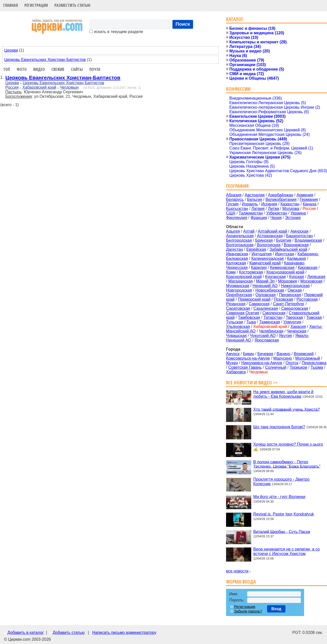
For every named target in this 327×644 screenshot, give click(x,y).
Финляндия (237, 218)
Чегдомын (69, 87)
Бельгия (255, 200)
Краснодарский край (285, 272)
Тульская (234, 322)
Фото (22, 69)
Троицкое (299, 367)
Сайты (77, 69)
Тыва (251, 322)
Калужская (236, 263)
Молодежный (308, 358)
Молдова (291, 209)
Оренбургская (239, 295)
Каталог (235, 19)
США (231, 213)
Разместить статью (72, 5)
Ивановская (237, 254)
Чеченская (297, 331)
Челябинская (271, 331)
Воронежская (296, 245)
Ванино (283, 354)
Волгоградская (240, 245)
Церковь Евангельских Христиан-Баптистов (63, 78)
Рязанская (236, 304)
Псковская (284, 299)
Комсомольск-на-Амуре (248, 358)
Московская (311, 281)
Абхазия (234, 195)
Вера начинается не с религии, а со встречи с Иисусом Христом (286, 551)
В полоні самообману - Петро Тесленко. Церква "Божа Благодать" (287, 464)
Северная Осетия (243, 313)
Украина (298, 213)
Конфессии (238, 89)
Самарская (259, 304)
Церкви (11, 50)
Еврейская (256, 249)
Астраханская (270, 236)
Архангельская (240, 236)
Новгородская (239, 290)
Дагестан (234, 249)
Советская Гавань (245, 367)
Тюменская (270, 322)
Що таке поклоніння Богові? (279, 427)
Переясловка (314, 363)
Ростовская (307, 299)
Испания (269, 204)
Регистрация (36, 5)
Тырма (317, 367)
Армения (305, 195)
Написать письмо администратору (124, 633)
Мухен (232, 363)
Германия (309, 200)
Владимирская (308, 240)
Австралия (255, 195)
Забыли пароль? (248, 611)
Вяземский (304, 354)
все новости (237, 571)
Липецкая (316, 277)
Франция (259, 218)
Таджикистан (251, 213)
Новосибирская (270, 290)
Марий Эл (265, 281)
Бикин (248, 354)
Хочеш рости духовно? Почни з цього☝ (288, 447)
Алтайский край (272, 231)
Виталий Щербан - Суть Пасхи (282, 531)
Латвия (258, 209)
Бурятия (284, 240)
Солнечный (276, 367)
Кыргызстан (237, 209)
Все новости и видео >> (252, 382)
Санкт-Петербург (289, 304)
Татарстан (273, 317)
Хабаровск (236, 372)
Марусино (283, 358)
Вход (276, 609)
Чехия (276, 218)
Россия (12, 87)
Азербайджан (281, 195)
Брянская (264, 240)
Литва (273, 209)
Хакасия (298, 327)
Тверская (294, 317)
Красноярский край (244, 277)
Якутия (285, 336)
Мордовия (287, 281)
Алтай (249, 231)
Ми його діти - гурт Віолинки (279, 497)
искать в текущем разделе (116, 32)
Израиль (250, 204)
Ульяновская (238, 327)
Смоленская (274, 313)
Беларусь (235, 200)
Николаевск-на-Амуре (262, 363)
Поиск (183, 24)
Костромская (251, 272)
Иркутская (285, 254)
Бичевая (265, 354)
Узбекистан (277, 213)
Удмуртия (292, 322)
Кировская (307, 268)
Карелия (259, 268)
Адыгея (233, 231)
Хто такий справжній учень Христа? (286, 409)
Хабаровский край (39, 87)
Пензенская (290, 295)
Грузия (232, 204)
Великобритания (281, 200)
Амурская (299, 231)
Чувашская (236, 336)
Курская (296, 277)
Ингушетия (262, 254)
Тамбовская (249, 317)
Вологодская (269, 245)
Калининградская (267, 258)
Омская (295, 290)
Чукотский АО (263, 336)
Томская (314, 317)
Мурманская (238, 286)
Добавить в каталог (25, 633)
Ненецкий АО (265, 286)
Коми (231, 272)
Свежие (58, 69)
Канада (310, 204)
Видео (39, 69)
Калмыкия (297, 258)
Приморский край (254, 299)
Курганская (275, 277)
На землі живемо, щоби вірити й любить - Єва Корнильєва (283, 394)
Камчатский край (265, 263)
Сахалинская (266, 308)
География (237, 186)
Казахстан (290, 204)
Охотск (292, 363)
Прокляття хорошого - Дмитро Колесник (281, 482)
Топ (7, 69)
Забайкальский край (288, 249)
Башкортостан (299, 236)
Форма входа (241, 582)
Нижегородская (295, 286)
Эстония (293, 218)
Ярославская (267, 340)
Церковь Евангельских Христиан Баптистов (45, 60)
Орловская (265, 295)
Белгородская (239, 240)
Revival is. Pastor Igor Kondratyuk (284, 514)
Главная (11, 5)
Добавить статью (69, 633)
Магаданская (241, 281)
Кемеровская (282, 268)
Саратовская (238, 308)
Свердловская (295, 308)
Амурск (233, 354)
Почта (95, 69)
